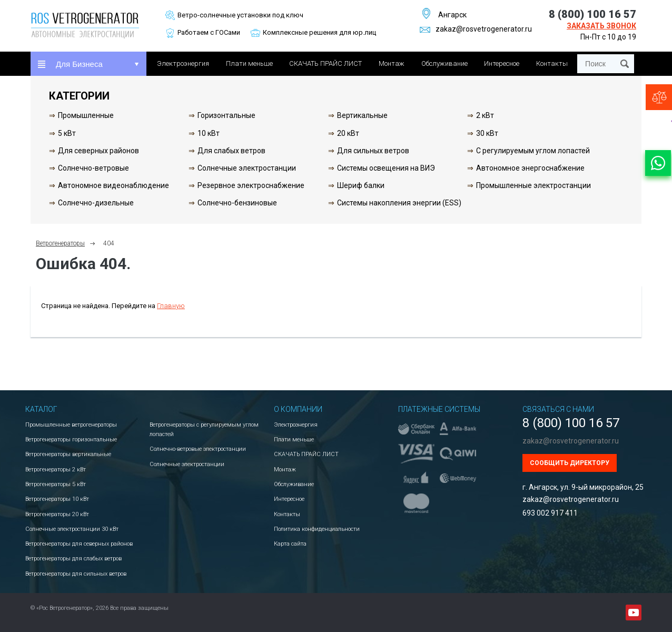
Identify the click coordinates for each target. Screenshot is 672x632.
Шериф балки (361, 185)
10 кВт (209, 133)
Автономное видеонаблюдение (113, 185)
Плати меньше (249, 63)
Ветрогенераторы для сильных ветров (76, 574)
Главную (171, 306)
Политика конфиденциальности (317, 529)
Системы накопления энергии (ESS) (399, 203)
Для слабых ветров (231, 151)
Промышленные (86, 115)
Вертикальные (362, 115)
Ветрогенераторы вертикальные (68, 454)
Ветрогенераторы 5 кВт (56, 484)
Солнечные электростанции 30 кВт (72, 529)
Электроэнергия (183, 63)
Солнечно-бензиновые (237, 203)
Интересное (502, 63)
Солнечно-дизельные (96, 203)
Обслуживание (444, 63)
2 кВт (485, 115)
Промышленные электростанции (533, 185)
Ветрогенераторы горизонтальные (71, 440)
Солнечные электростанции (247, 168)
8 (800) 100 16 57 (592, 14)
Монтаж (392, 63)
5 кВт (67, 133)
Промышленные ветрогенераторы (71, 425)
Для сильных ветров (373, 151)
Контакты (552, 63)
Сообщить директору (570, 463)
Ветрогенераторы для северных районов (79, 544)
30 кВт (487, 133)
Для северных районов (98, 151)
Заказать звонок (601, 26)
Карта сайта (290, 544)
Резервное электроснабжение (251, 185)
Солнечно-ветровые (93, 168)
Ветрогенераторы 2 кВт (56, 470)
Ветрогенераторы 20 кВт (57, 514)
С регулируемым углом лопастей (533, 151)
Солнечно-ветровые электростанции (198, 449)
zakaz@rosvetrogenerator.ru (476, 29)
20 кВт (348, 133)
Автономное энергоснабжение (530, 168)
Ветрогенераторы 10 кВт (57, 499)
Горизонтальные (226, 115)
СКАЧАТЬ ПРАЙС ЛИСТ (325, 63)
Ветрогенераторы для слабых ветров (73, 559)
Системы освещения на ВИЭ (386, 168)
